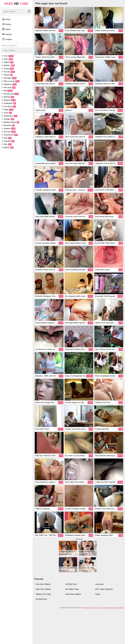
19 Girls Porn (71, 584)
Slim (6, 144)
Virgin (7, 110)
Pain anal (8, 87)
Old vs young (10, 81)
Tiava (97, 594)
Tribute (7, 75)
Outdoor (8, 128)
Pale (6, 138)
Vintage (8, 119)
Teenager (9, 78)
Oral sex (8, 132)
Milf (7, 91)
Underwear (9, 103)
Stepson (8, 100)
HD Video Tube (72, 589)
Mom (7, 59)
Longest (7, 39)
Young (8, 69)
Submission (9, 116)
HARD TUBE (16, 4)
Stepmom (9, 84)
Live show (9, 106)
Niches (7, 24)
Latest (6, 29)
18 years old (10, 94)
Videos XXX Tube (43, 594)
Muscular (8, 125)
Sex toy (8, 72)
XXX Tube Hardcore (104, 589)
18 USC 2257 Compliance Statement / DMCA (108, 608)
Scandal (8, 141)
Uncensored (10, 135)
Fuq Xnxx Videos (43, 584)
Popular (7, 34)
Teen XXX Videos (43, 589)
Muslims (8, 65)
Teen (7, 56)
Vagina (7, 62)
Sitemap (88, 608)
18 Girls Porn (41, 599)
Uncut (7, 113)
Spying (7, 147)
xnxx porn (99, 584)
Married (8, 97)
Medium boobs (10, 122)
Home (6, 19)
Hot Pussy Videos (73, 594)
